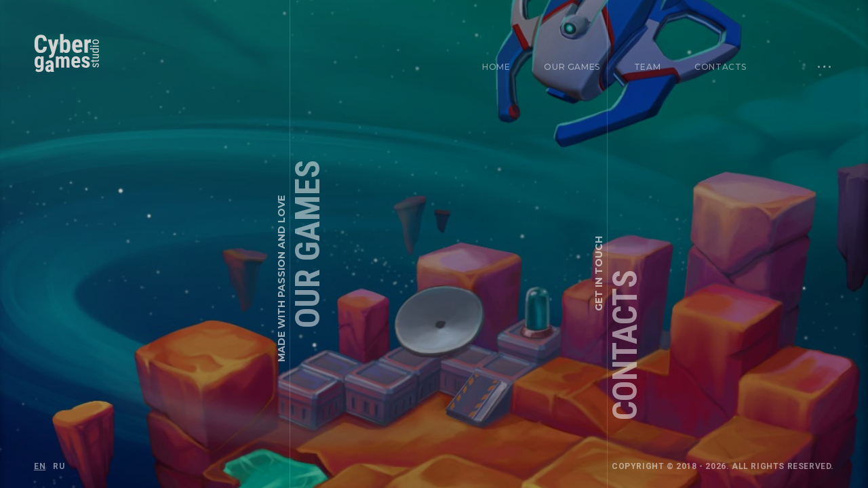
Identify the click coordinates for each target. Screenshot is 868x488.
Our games (572, 67)
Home (496, 67)
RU (59, 466)
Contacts (721, 67)
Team (647, 67)
